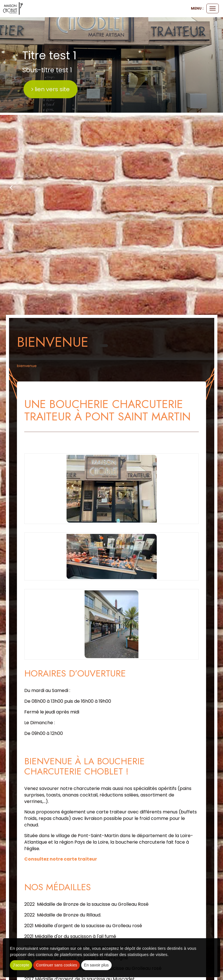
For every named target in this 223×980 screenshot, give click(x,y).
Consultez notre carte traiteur (61, 859)
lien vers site (83, 89)
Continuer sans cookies (57, 965)
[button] (11, 187)
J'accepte (21, 965)
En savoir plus (96, 965)
